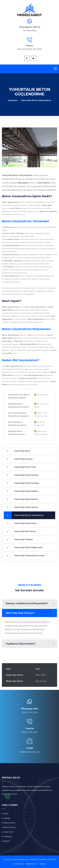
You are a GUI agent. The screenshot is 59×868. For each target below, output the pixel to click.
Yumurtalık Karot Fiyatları (21, 475)
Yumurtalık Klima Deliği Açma (23, 547)
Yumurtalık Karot (17, 451)
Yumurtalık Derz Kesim (20, 531)
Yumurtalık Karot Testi (20, 467)
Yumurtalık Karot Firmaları (22, 483)
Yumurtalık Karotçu (18, 459)
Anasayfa (13, 100)
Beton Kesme (10, 827)
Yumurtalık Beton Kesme (21, 499)
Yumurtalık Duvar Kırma (20, 523)
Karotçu (7, 818)
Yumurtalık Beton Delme (21, 491)
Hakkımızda (30, 864)
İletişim (7, 841)
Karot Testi (8, 832)
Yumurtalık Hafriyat (18, 539)
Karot (6, 814)
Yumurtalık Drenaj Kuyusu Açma (24, 556)
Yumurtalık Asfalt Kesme (21, 507)
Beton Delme (10, 823)
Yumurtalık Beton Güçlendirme (24, 515)
